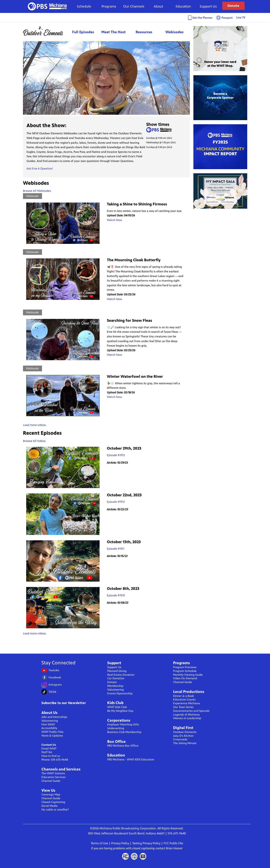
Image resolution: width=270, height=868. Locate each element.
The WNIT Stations (53, 773)
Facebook (55, 677)
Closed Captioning (143, 856)
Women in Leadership (187, 718)
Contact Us (49, 745)
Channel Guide (51, 781)
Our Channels (134, 6)
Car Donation (116, 678)
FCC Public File (173, 843)
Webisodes (174, 32)
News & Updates (52, 736)
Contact (134, 856)
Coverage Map (51, 794)
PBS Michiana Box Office (123, 746)
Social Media (50, 806)
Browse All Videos (34, 441)
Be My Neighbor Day (120, 711)
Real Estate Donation (121, 675)
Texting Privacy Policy (146, 843)
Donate (233, 6)
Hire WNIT (48, 724)
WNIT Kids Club (117, 707)
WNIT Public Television (47, 6)
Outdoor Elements (45, 31)
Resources (144, 32)
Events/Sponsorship (120, 693)
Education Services (54, 777)
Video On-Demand (185, 678)
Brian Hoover (174, 848)
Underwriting (116, 728)
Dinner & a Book (184, 696)
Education (183, 6)
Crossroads (180, 739)
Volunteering (50, 721)
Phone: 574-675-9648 (55, 760)
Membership (115, 686)
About (158, 6)
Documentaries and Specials (191, 711)
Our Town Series (183, 707)
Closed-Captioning (53, 802)
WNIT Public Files (52, 732)
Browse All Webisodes (37, 191)
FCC (125, 856)
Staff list (47, 752)
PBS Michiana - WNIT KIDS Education (131, 759)
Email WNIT (49, 749)
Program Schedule (185, 671)
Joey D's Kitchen (183, 736)
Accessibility (49, 728)
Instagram (55, 685)
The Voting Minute (185, 743)
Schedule (84, 6)
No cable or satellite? (55, 810)
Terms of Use (99, 843)
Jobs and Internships (54, 717)
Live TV (241, 18)
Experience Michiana (186, 703)
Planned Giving (117, 671)
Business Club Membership (124, 732)
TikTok (52, 692)
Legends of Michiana (186, 715)
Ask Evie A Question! (40, 169)
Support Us (208, 6)
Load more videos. (35, 425)
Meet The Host (113, 32)
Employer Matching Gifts (123, 724)
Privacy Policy (120, 843)
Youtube (54, 670)
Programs (109, 6)
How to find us (51, 756)
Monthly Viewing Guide (188, 675)
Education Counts (184, 699)
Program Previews (185, 667)
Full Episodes (83, 32)
